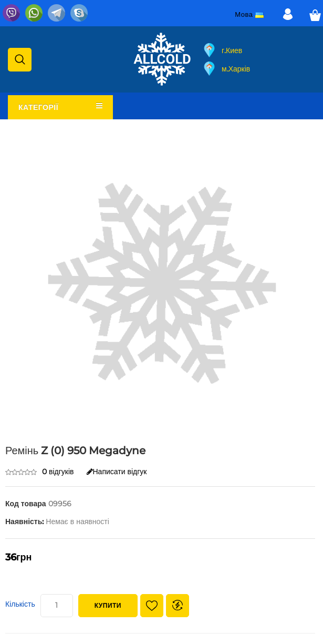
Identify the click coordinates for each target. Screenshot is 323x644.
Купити (108, 605)
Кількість (20, 604)
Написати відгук (117, 472)
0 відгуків (58, 472)
